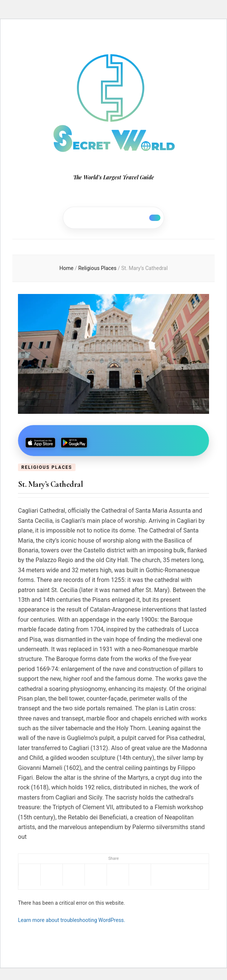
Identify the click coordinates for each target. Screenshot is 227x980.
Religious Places (47, 467)
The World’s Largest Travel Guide (114, 177)
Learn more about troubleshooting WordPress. (72, 920)
